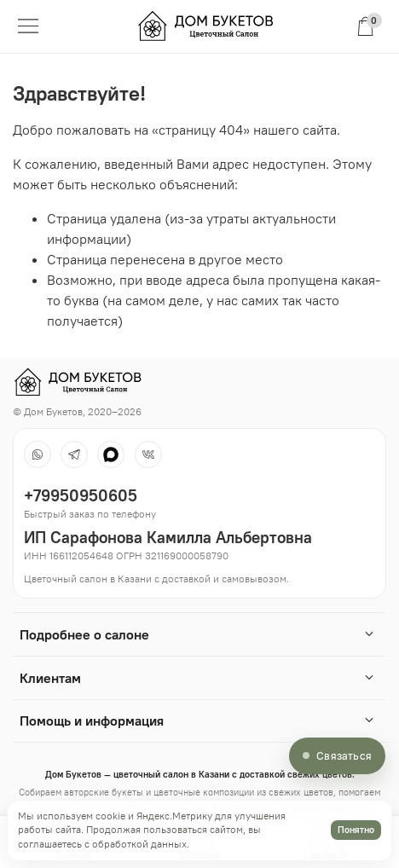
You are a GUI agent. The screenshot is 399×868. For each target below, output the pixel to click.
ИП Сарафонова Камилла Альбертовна (168, 537)
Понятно (356, 830)
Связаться (344, 755)
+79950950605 (81, 495)
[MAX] (111, 454)
